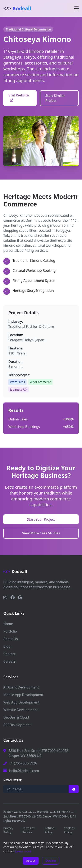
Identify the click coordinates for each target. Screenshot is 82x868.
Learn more (23, 851)
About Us (11, 639)
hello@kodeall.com (24, 771)
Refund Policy (49, 830)
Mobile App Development (23, 695)
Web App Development (21, 702)
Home (8, 624)
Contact (9, 654)
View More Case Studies (41, 533)
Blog (7, 646)
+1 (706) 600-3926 (23, 763)
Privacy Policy (8, 830)
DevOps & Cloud (16, 717)
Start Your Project (41, 519)
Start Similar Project (55, 98)
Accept (31, 861)
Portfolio (10, 631)
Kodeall (17, 8)
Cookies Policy (69, 830)
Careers (9, 661)
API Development (17, 725)
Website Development (21, 710)
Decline (51, 861)
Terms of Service (28, 830)
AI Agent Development (21, 687)
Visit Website (19, 97)
